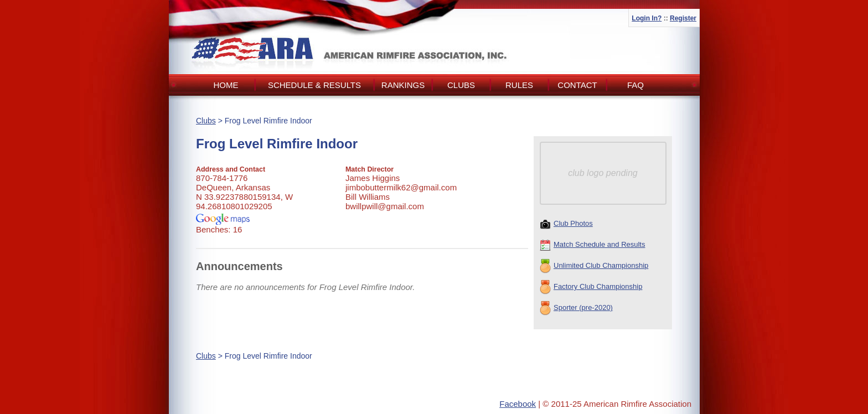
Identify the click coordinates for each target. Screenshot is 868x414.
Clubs (461, 85)
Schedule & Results (314, 85)
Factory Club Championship (591, 287)
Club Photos (566, 224)
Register (683, 18)
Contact (577, 85)
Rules (519, 85)
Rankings (403, 85)
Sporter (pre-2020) (576, 308)
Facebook (518, 404)
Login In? (647, 18)
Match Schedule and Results (592, 245)
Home (226, 85)
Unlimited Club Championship (594, 266)
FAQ (635, 85)
